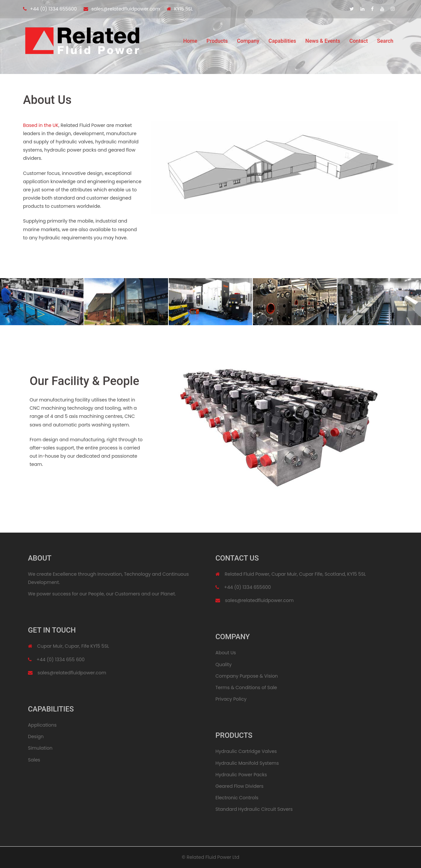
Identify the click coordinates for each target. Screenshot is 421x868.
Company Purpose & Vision (247, 676)
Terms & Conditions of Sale (246, 687)
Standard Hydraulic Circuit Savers (254, 809)
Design (36, 736)
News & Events (323, 43)
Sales (34, 760)
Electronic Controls (237, 798)
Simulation (40, 748)
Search (385, 43)
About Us (226, 653)
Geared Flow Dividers (239, 786)
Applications (42, 725)
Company (248, 43)
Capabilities (282, 43)
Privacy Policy (231, 699)
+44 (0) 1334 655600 (53, 9)
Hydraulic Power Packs (241, 775)
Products (217, 43)
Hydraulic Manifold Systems (247, 763)
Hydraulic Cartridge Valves (246, 751)
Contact (359, 43)
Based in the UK (41, 125)
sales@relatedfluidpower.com (126, 9)
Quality (223, 664)
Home (190, 43)
